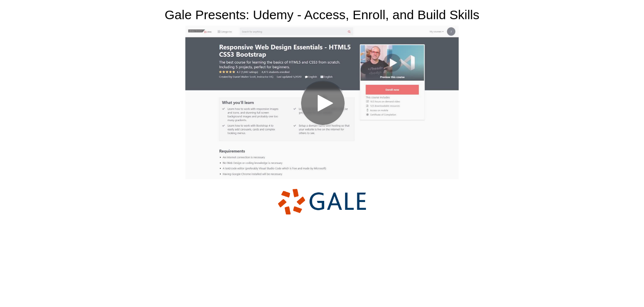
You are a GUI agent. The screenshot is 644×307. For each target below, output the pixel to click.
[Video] (322, 102)
